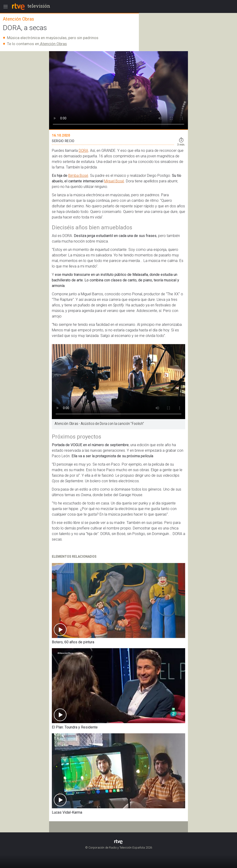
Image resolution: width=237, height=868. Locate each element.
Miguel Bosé (114, 181)
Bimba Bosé (78, 176)
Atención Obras (53, 44)
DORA (83, 151)
